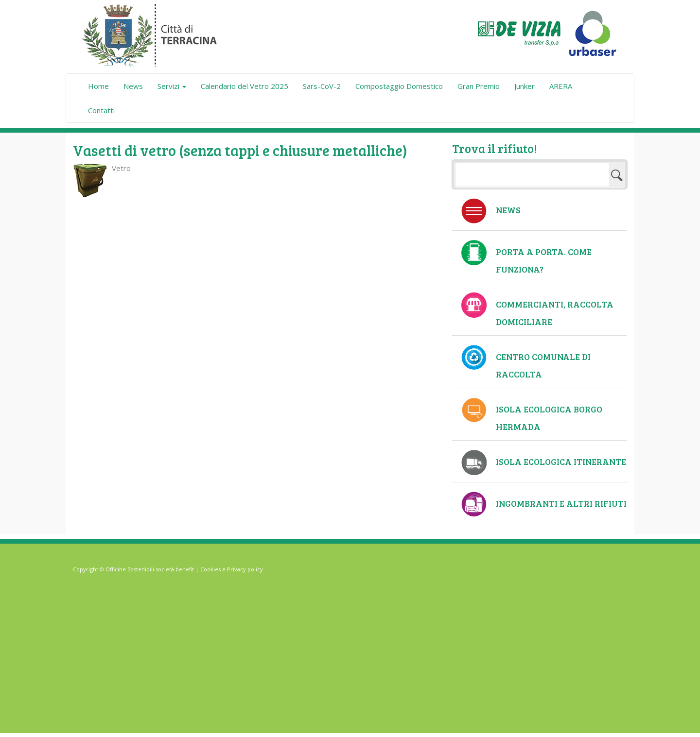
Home (98, 86)
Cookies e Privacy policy (232, 569)
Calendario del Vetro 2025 (245, 86)
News (133, 86)
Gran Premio (479, 86)
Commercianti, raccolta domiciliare (555, 313)
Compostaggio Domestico (399, 86)
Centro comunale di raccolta (543, 365)
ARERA (561, 86)
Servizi (172, 86)
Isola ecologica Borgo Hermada (549, 418)
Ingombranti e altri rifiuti (561, 503)
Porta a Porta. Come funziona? (544, 260)
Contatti (101, 110)
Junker (525, 86)
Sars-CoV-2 (322, 86)
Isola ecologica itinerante (561, 462)
